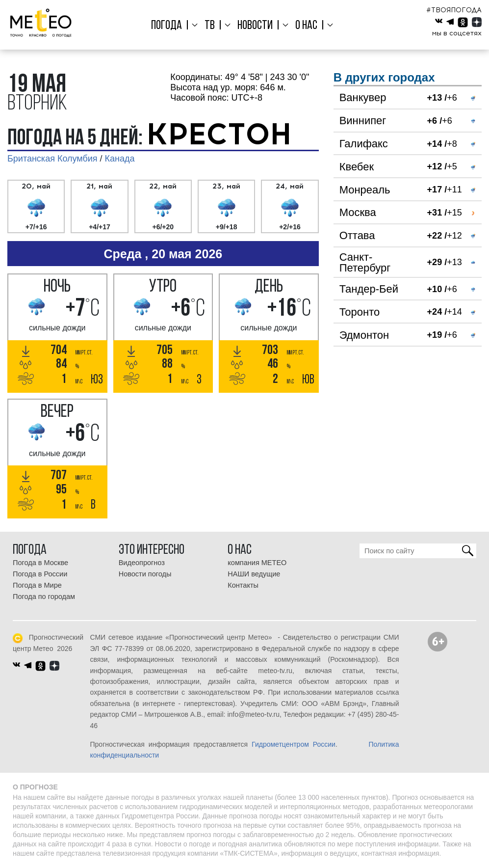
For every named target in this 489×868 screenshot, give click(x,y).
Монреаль (365, 190)
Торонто (360, 312)
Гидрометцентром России (294, 744)
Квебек (357, 167)
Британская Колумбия (52, 159)
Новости (255, 26)
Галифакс (364, 144)
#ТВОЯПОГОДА (454, 10)
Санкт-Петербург (365, 262)
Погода (169, 26)
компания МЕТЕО (257, 563)
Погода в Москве (40, 563)
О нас (304, 26)
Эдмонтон (364, 335)
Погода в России (40, 574)
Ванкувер (363, 97)
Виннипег (363, 121)
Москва (358, 212)
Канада (120, 159)
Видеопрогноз (142, 563)
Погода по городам (44, 597)
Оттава (357, 235)
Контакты (243, 585)
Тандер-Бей (369, 289)
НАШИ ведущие (254, 574)
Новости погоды (145, 574)
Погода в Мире (37, 585)
